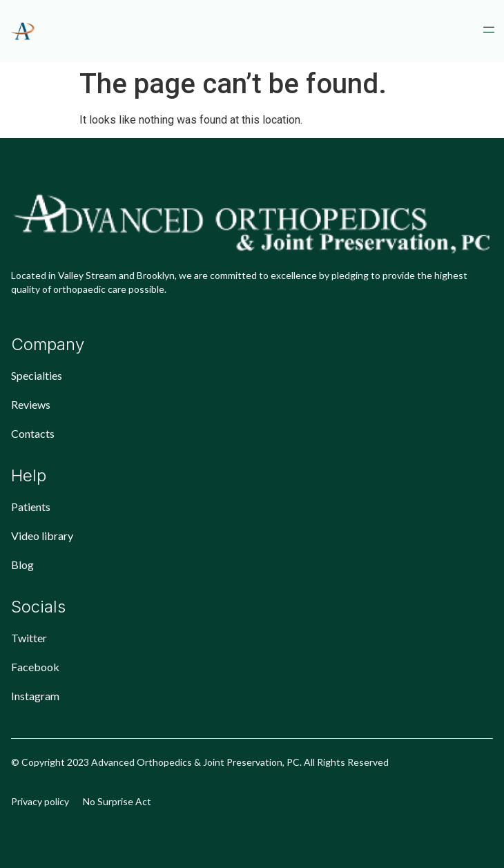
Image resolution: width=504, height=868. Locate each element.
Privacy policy (40, 801)
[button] (488, 31)
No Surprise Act (117, 801)
